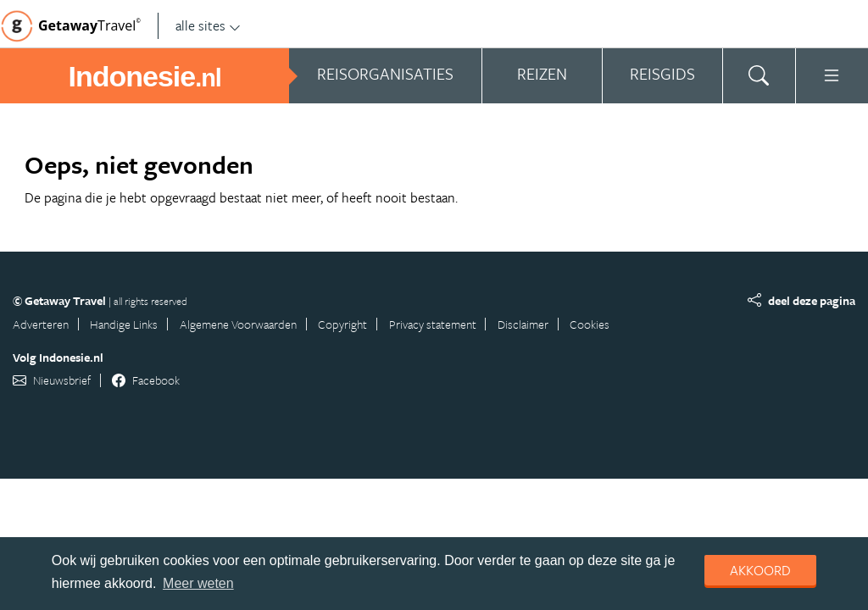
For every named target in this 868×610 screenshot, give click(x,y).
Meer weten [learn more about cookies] (198, 583)
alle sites (208, 25)
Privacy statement (433, 324)
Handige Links (124, 324)
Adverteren (41, 324)
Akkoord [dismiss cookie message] (760, 570)
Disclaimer (523, 324)
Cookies (590, 324)
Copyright (342, 324)
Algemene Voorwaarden (238, 324)
